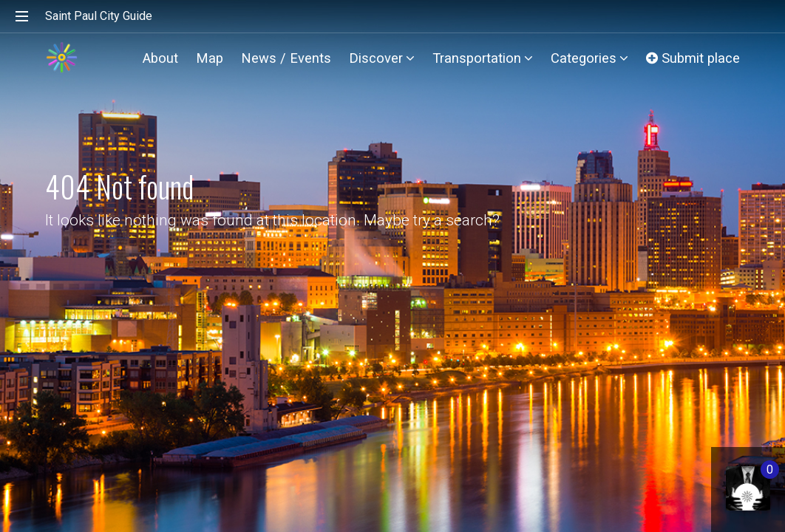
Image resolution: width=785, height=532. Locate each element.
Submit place (693, 58)
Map (210, 58)
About (160, 58)
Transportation (483, 58)
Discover (382, 58)
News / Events (286, 58)
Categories (589, 58)
